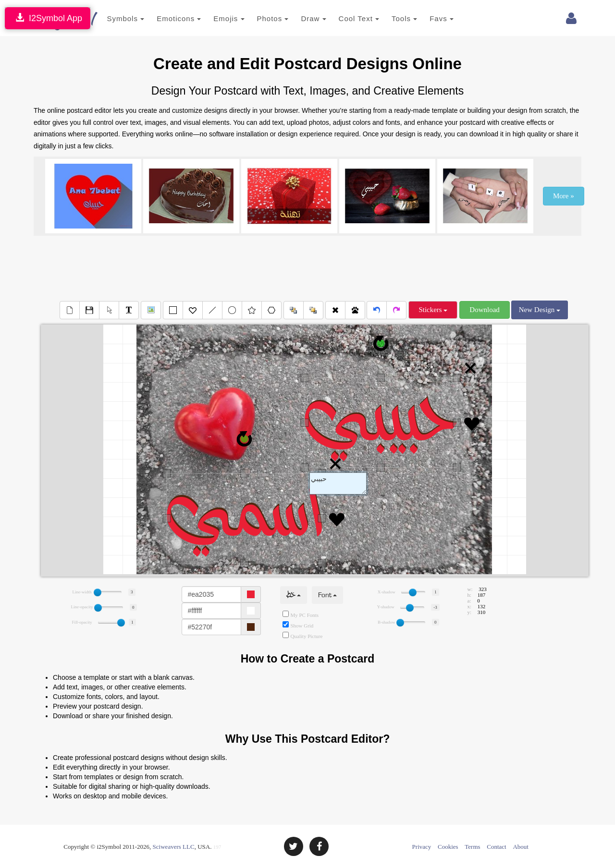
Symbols (111, 18)
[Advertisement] (307, 267)
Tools (390, 18)
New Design (540, 310)
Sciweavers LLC (174, 847)
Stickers (433, 310)
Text (338, 483)
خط (294, 595)
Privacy (422, 847)
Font (327, 595)
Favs (428, 18)
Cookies (448, 847)
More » (564, 196)
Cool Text (344, 18)
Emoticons (165, 18)
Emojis (215, 18)
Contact (496, 847)
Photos (258, 18)
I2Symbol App (48, 18)
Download (485, 310)
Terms (472, 847)
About (521, 847)
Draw (299, 18)
